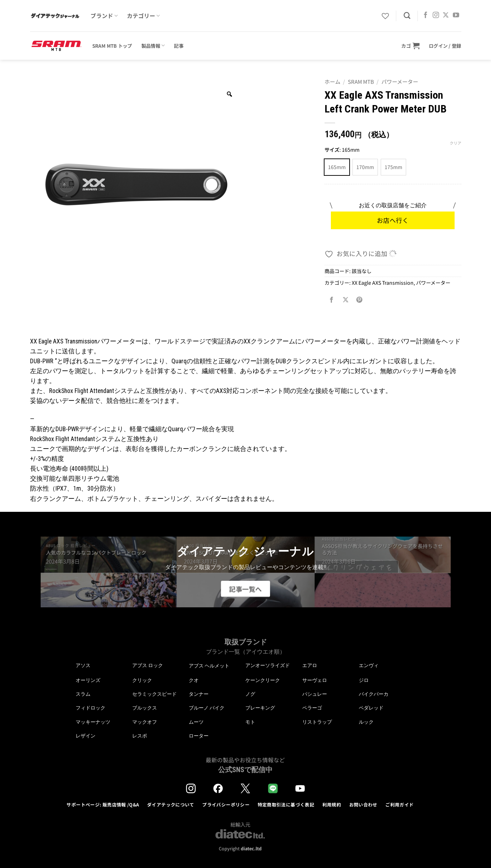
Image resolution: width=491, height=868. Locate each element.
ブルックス (145, 708)
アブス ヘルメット (209, 666)
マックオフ (145, 722)
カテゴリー (143, 16)
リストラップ (317, 722)
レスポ (140, 736)
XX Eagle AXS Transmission (383, 283)
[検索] (407, 16)
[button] (410, 46)
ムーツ (196, 722)
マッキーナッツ (93, 722)
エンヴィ (369, 665)
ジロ (364, 680)
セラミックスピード (154, 694)
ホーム (332, 82)
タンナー (199, 694)
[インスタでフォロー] (436, 16)
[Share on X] (345, 300)
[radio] (337, 167)
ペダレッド (371, 708)
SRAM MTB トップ (112, 46)
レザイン (86, 736)
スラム (83, 694)
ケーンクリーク (263, 680)
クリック (142, 680)
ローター (199, 736)
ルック (366, 722)
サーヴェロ (315, 680)
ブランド (104, 16)
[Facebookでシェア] (332, 300)
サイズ (332, 150)
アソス (83, 665)
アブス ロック (148, 665)
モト (250, 722)
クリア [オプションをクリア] (455, 143)
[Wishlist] (385, 16)
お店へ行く (393, 220)
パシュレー (315, 694)
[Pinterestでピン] (360, 300)
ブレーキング (260, 708)
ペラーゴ (312, 708)
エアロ (310, 665)
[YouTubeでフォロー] (456, 16)
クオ (194, 680)
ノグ (250, 694)
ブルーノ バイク (207, 708)
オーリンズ (88, 680)
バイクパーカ (374, 694)
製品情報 (153, 46)
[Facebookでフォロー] (426, 16)
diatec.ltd (251, 848)
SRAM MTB (361, 82)
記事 (179, 46)
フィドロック (90, 708)
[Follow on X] (446, 16)
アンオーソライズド (268, 665)
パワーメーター (400, 82)
